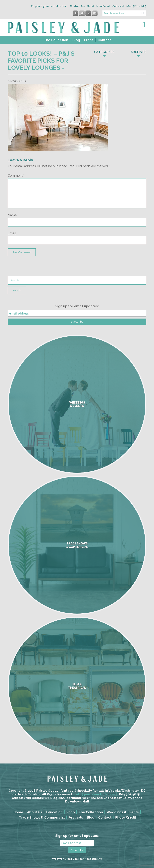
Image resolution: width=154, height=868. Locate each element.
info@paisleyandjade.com (95, 794)
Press (89, 40)
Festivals (76, 817)
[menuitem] (56, 40)
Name (12, 215)
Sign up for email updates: (77, 306)
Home (18, 812)
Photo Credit (126, 817)
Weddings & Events (123, 812)
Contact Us (77, 6)
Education (54, 812)
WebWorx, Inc (61, 859)
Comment (16, 176)
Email (12, 233)
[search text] (124, 13)
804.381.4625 (129, 794)
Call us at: (129, 6)
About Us (35, 812)
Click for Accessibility (87, 859)
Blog (76, 40)
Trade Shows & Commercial (42, 817)
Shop (71, 812)
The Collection (56, 40)
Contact (104, 40)
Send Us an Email (98, 6)
